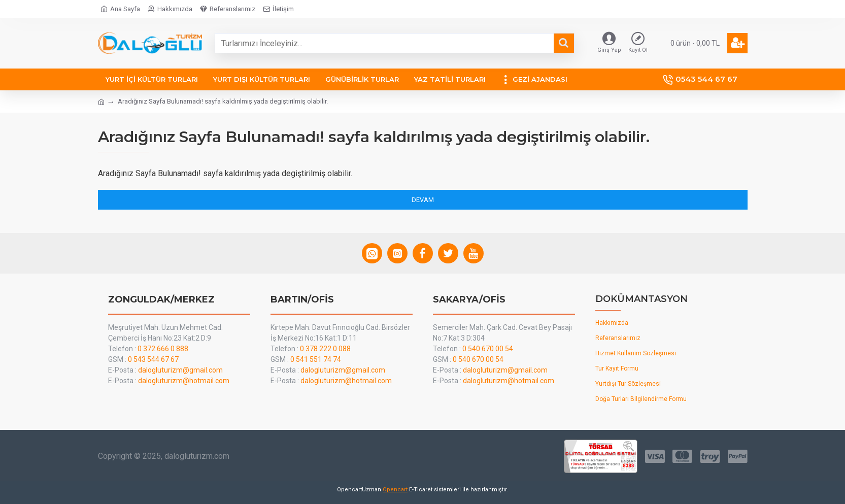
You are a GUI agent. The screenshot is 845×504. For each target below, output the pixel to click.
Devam (423, 200)
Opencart (395, 490)
